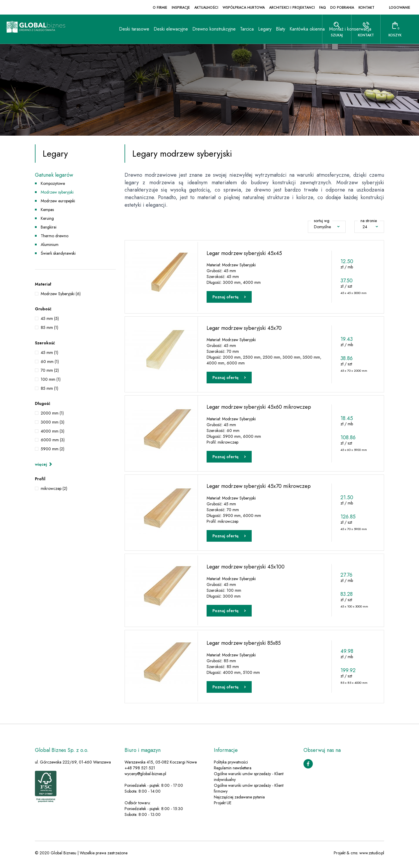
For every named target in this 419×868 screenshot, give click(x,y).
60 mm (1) (50, 362)
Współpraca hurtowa (244, 8)
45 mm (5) (50, 318)
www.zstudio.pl (372, 856)
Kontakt (366, 8)
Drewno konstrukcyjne (167, 58)
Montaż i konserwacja (303, 58)
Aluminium (50, 245)
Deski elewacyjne (124, 58)
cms (354, 856)
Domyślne (327, 227)
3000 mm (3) (53, 422)
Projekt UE (223, 806)
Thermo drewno (55, 236)
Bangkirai (49, 227)
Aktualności (206, 8)
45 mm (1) (49, 352)
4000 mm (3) (53, 431)
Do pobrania (342, 8)
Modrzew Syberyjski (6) (61, 294)
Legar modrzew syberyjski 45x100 (246, 570)
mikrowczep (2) (54, 488)
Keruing (47, 218)
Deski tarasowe (87, 58)
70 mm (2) (50, 370)
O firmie (160, 8)
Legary (218, 58)
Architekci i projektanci (292, 8)
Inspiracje (181, 8)
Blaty (234, 58)
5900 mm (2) (53, 449)
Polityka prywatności (231, 766)
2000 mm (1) (52, 413)
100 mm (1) (51, 379)
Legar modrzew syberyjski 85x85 (244, 646)
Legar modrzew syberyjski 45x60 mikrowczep (259, 408)
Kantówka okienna (260, 58)
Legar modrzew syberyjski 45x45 (244, 253)
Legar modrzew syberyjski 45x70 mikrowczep (259, 488)
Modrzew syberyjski (57, 192)
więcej (44, 464)
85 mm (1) (49, 327)
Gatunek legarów (54, 175)
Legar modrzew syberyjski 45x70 (244, 328)
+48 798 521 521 (140, 771)
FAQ (323, 8)
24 (370, 227)
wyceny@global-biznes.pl (145, 777)
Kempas (47, 210)
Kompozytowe (53, 183)
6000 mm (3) (53, 440)
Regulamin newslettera (233, 771)
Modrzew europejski (58, 201)
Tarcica (200, 58)
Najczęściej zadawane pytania (239, 800)
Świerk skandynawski (58, 253)
